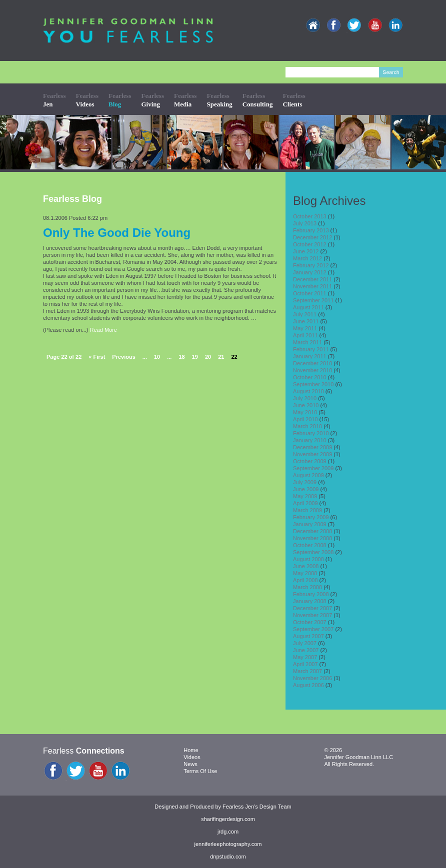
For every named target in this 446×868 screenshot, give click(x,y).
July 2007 (305, 643)
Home (191, 750)
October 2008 (310, 545)
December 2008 (312, 531)
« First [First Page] (97, 357)
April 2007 (305, 664)
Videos (192, 757)
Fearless (54, 100)
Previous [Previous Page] (123, 357)
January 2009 (310, 524)
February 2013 (311, 230)
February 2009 (311, 517)
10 (157, 357)
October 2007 (310, 622)
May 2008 (305, 573)
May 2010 (305, 412)
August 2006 (308, 685)
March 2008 (307, 587)
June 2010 (306, 405)
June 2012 (306, 251)
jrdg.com (228, 832)
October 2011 (310, 293)
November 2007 (312, 615)
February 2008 (311, 594)
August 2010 (308, 391)
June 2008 (306, 566)
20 (208, 357)
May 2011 (305, 328)
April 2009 (305, 503)
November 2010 (312, 370)
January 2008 (310, 601)
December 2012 (312, 237)
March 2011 (307, 342)
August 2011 (308, 307)
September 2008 (313, 552)
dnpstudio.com (228, 857)
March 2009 (307, 510)
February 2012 (311, 265)
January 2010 (310, 440)
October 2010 (310, 377)
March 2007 (307, 671)
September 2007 (313, 629)
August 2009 (308, 475)
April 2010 (305, 419)
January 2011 (310, 356)
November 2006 (312, 678)
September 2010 (313, 384)
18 (181, 357)
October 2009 (310, 461)
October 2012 (310, 244)
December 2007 (312, 608)
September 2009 (313, 468)
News (190, 764)
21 (221, 357)
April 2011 (305, 335)
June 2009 (306, 489)
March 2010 (307, 426)
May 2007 (305, 657)
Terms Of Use (200, 771)
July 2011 (305, 314)
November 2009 (312, 454)
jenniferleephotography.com (228, 844)
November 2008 (312, 538)
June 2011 (306, 321)
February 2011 (311, 349)
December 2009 (312, 447)
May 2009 (305, 496)
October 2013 (310, 216)
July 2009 (305, 482)
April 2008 (305, 580)
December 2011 (312, 279)
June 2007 (306, 650)
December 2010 (312, 363)
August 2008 (308, 559)
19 (195, 357)
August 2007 (308, 636)
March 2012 (307, 258)
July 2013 (305, 223)
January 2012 (310, 272)
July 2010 (305, 398)
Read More (103, 330)
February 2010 (311, 433)
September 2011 (313, 300)
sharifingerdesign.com (228, 819)
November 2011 (312, 286)
